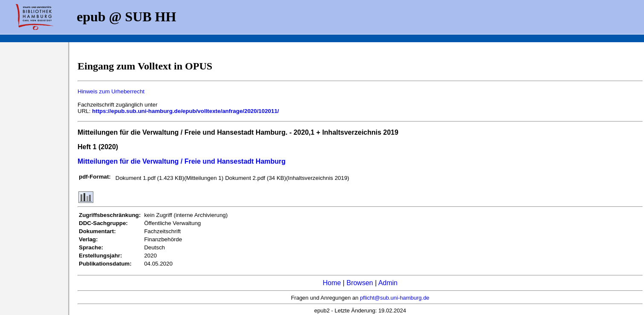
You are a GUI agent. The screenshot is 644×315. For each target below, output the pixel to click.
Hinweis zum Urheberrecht (111, 91)
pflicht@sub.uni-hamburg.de (395, 298)
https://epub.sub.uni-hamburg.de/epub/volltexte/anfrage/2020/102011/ (185, 111)
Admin (388, 283)
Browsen (360, 283)
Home (332, 283)
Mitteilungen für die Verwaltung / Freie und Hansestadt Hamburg (182, 161)
